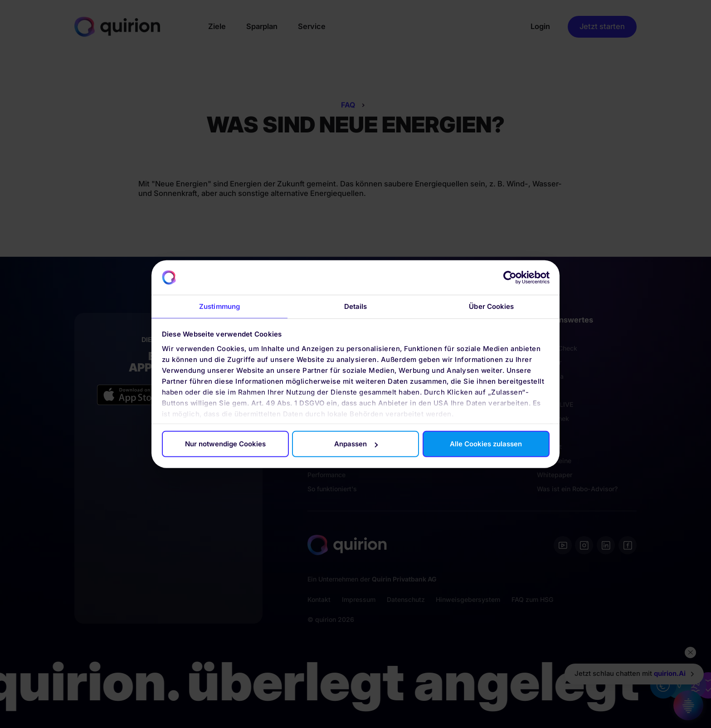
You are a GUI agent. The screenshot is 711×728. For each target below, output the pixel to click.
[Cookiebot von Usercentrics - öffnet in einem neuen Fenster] (510, 278)
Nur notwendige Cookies (225, 444)
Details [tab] (356, 306)
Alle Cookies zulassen (486, 444)
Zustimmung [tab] (219, 306)
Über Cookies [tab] (491, 306)
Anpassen (356, 444)
